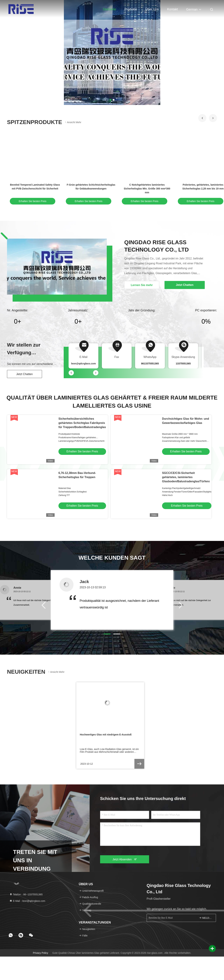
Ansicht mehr (73, 122)
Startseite (109, 9)
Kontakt (172, 9)
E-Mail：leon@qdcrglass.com (27, 901)
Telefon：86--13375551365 (26, 894)
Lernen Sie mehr (142, 285)
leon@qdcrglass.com (83, 364)
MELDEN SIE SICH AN (206, 918)
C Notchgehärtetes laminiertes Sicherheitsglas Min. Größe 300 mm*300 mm (147, 189)
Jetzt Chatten (24, 374)
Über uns (152, 9)
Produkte (131, 9)
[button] (202, 118)
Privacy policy (41, 953)
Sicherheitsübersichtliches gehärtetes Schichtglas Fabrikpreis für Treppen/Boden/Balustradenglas (82, 423)
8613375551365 (150, 364)
